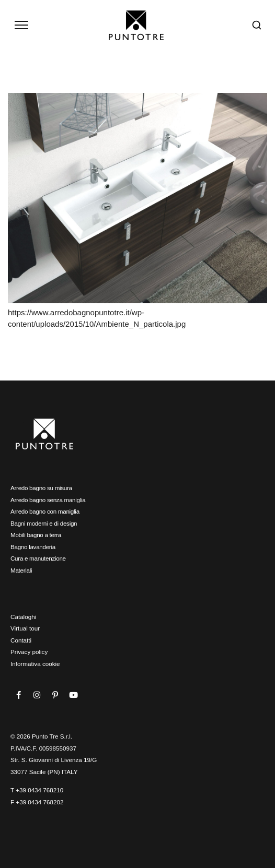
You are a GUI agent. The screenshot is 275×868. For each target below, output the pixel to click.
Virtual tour (25, 628)
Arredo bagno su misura (41, 488)
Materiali (21, 570)
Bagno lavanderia (33, 547)
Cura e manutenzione (38, 558)
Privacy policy (29, 652)
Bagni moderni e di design (44, 523)
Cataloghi (23, 617)
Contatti (21, 640)
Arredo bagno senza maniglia (48, 500)
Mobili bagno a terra (36, 535)
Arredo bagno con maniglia (45, 511)
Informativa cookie (35, 664)
